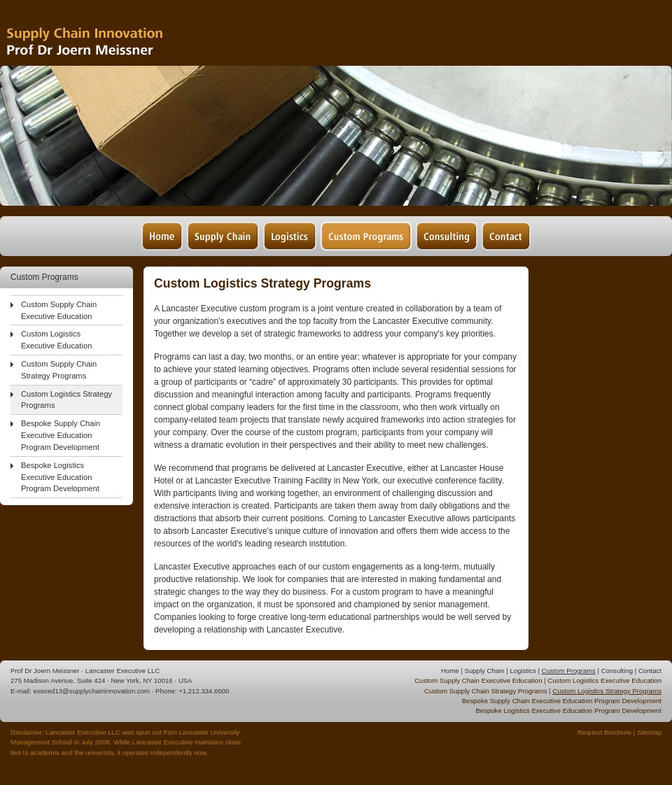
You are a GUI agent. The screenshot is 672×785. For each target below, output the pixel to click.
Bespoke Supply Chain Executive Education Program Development (61, 435)
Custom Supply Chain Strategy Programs (59, 370)
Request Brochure (604, 732)
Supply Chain (484, 671)
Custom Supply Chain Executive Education (59, 310)
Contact (650, 671)
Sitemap (649, 732)
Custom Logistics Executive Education (56, 340)
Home (450, 671)
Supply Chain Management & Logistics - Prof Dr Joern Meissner (104, 33)
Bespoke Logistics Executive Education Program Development (60, 477)
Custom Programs (569, 671)
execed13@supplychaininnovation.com (92, 691)
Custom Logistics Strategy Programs (66, 400)
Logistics (523, 671)
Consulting (617, 671)
